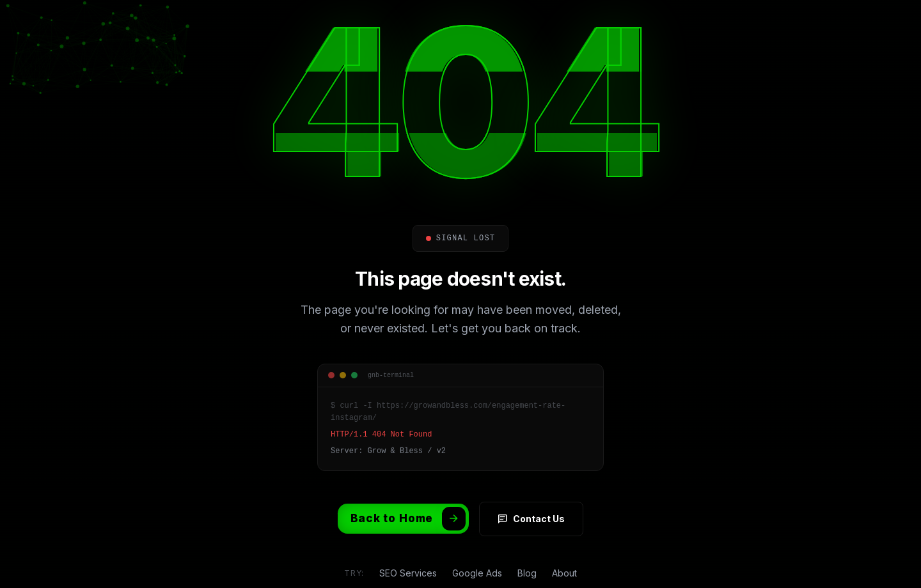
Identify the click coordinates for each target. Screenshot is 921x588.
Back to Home (408, 502)
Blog (527, 556)
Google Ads (477, 556)
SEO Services (408, 556)
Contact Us (531, 502)
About (564, 556)
